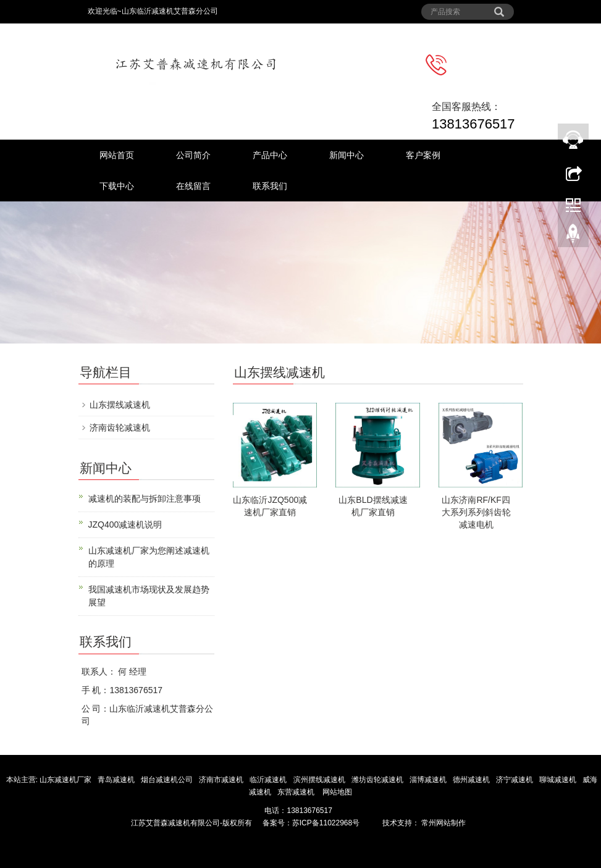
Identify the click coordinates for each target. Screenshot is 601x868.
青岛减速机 (117, 780)
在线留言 (193, 186)
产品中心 (270, 155)
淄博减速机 (429, 780)
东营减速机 (297, 792)
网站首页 (117, 155)
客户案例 (423, 155)
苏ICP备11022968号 (326, 823)
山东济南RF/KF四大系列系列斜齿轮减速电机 (476, 512)
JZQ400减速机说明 (125, 525)
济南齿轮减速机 (120, 428)
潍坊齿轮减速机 (378, 780)
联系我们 (270, 186)
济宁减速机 (515, 780)
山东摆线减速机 (120, 405)
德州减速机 (472, 780)
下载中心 (117, 186)
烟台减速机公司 (168, 780)
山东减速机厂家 (66, 780)
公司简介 (193, 155)
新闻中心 (347, 155)
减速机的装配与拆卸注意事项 (145, 499)
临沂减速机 (268, 780)
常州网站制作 (443, 823)
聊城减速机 (559, 780)
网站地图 (337, 792)
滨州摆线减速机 (320, 780)
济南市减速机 (222, 780)
